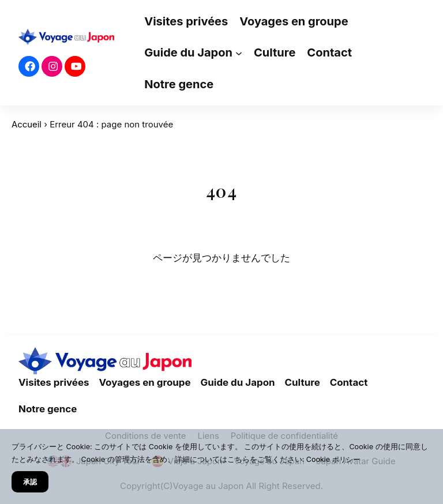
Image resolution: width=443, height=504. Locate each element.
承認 (31, 481)
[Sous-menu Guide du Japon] (239, 53)
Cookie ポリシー (334, 459)
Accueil (27, 124)
